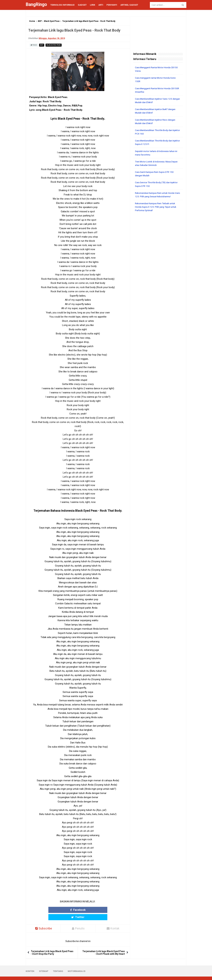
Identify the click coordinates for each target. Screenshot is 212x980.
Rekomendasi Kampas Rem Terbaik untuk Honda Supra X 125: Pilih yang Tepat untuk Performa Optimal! (157, 206)
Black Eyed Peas (52, 21)
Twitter (91, 910)
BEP (40, 21)
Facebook (65, 910)
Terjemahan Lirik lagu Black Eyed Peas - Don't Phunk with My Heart (104, 945)
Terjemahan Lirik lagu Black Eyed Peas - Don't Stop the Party (52, 945)
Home (32, 21)
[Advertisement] (158, 264)
